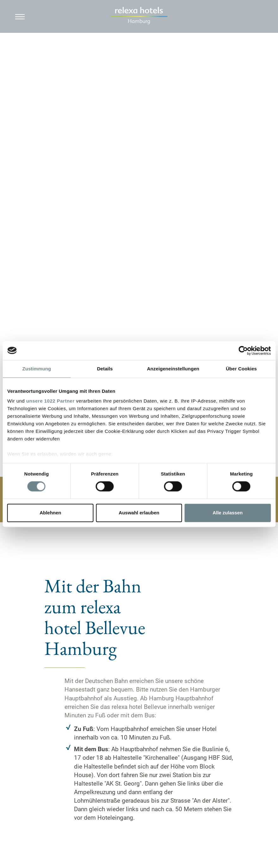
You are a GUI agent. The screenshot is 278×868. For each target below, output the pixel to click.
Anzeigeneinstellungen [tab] (173, 369)
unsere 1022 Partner (50, 401)
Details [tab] (105, 369)
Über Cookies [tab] (241, 369)
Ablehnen (50, 513)
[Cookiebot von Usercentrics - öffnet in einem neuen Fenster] (243, 350)
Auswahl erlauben (139, 513)
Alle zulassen (228, 513)
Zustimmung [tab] (37, 369)
